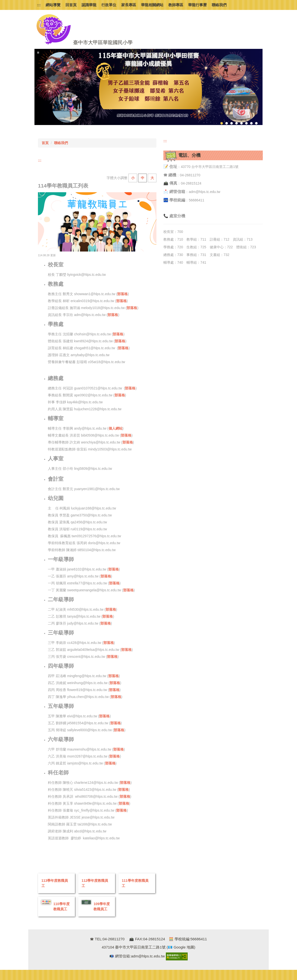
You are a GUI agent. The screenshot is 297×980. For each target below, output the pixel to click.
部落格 (122, 294)
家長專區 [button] (129, 5)
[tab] (222, 123)
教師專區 (176, 5)
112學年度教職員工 (95, 883)
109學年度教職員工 (102, 906)
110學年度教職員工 (61, 906)
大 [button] (152, 178)
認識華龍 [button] (89, 5)
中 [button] (143, 178)
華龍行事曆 (197, 5)
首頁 (45, 143)
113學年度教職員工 (55, 883)
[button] (38, 53)
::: (39, 5)
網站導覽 (53, 5)
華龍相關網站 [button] (152, 5)
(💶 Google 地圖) (180, 947)
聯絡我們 (219, 5)
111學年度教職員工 (135, 883)
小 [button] (133, 178)
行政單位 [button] (109, 5)
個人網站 (116, 428)
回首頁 (71, 5)
